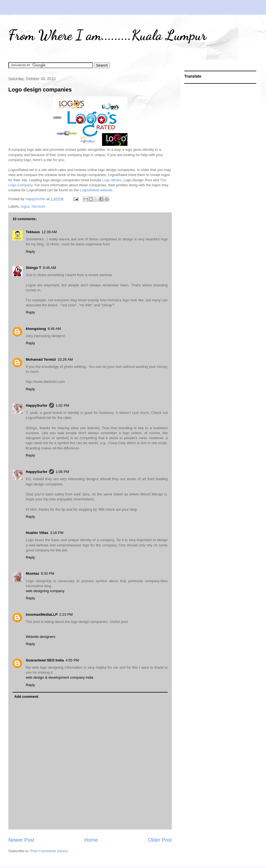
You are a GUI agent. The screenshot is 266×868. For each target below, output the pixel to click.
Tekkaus (33, 232)
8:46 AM (50, 268)
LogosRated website (96, 190)
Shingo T (34, 268)
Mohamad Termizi (41, 359)
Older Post (160, 840)
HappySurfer (37, 405)
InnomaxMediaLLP (42, 614)
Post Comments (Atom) (49, 851)
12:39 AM (49, 232)
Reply (30, 252)
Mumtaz (32, 573)
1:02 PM (62, 405)
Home (91, 840)
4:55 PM (72, 660)
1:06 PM (62, 472)
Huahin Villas (37, 533)
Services (39, 206)
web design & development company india (60, 677)
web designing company (45, 591)
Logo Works (112, 180)
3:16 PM (57, 533)
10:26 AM (65, 359)
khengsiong (36, 329)
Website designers (41, 637)
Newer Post (21, 840)
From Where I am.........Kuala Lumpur (107, 35)
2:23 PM (66, 614)
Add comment (26, 697)
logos (25, 206)
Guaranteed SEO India (45, 660)
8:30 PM (47, 573)
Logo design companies (40, 90)
